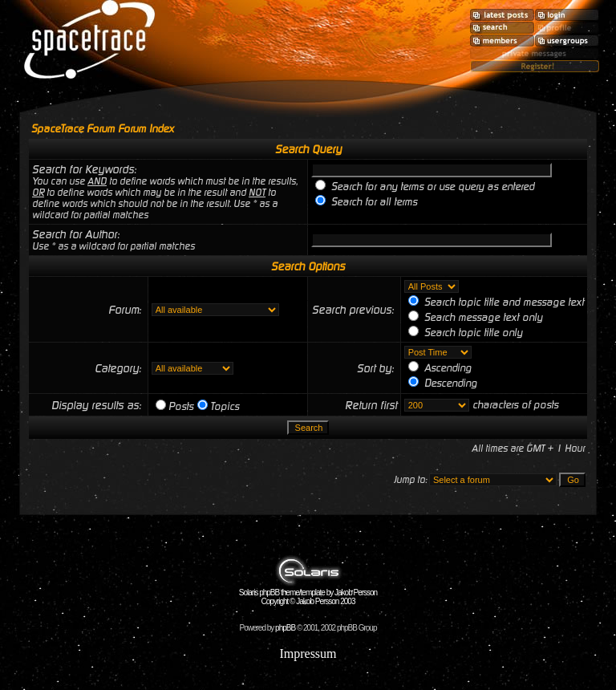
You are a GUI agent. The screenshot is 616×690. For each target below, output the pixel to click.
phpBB (285, 628)
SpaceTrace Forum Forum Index (103, 129)
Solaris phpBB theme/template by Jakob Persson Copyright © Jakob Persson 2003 (308, 593)
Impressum (308, 653)
